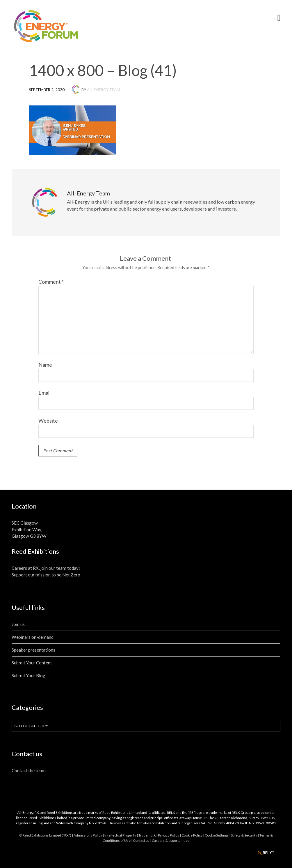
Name (45, 365)
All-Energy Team (104, 90)
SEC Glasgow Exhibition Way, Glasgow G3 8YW (29, 530)
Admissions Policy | (89, 835)
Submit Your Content (32, 663)
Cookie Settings (217, 835)
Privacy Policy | (170, 835)
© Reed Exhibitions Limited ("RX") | (46, 835)
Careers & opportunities (171, 840)
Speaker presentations (33, 650)
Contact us (141, 840)
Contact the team (29, 770)
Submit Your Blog (29, 675)
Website (48, 421)
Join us (18, 624)
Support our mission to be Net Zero (46, 575)
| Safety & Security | (244, 835)
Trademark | (148, 835)
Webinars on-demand (33, 637)
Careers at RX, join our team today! (46, 568)
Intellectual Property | (121, 835)
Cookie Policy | (193, 835)
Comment (51, 282)
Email (44, 393)
